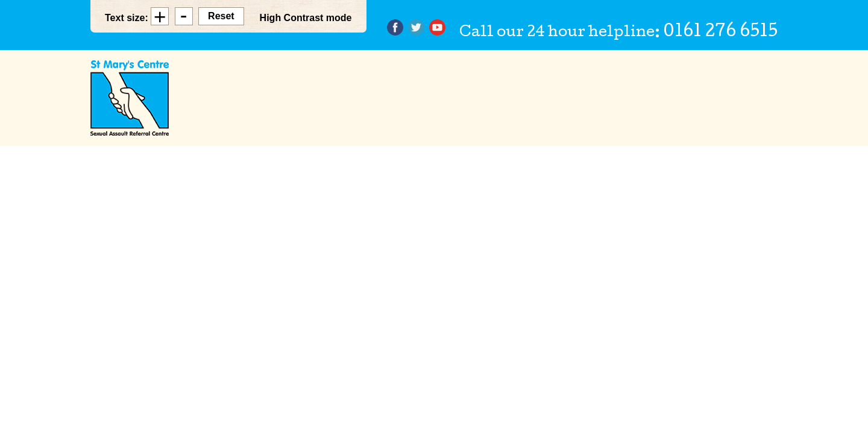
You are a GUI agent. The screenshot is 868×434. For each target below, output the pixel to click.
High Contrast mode (306, 18)
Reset (221, 16)
